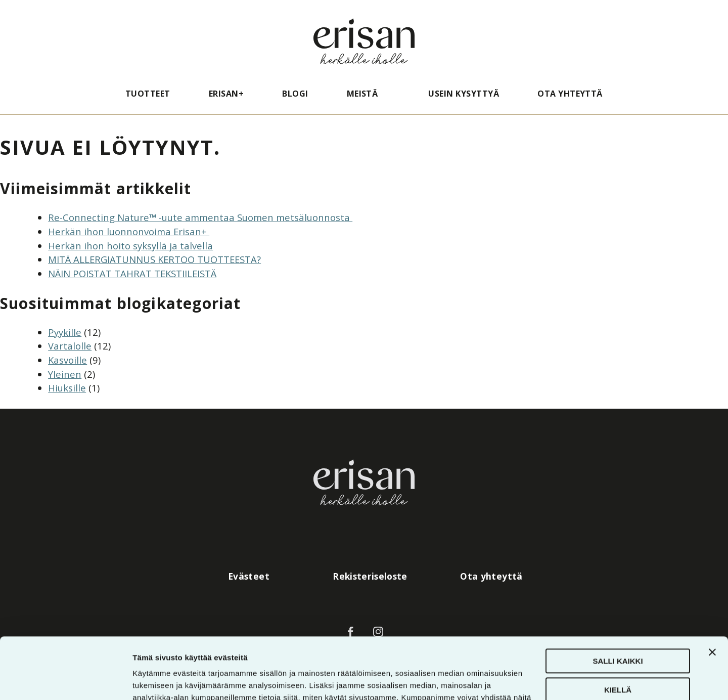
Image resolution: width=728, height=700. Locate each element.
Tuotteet (148, 94)
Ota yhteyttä (570, 94)
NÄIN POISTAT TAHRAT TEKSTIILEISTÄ (132, 273)
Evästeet (249, 576)
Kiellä (618, 632)
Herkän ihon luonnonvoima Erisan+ (129, 231)
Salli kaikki (618, 604)
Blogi (295, 94)
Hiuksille (67, 388)
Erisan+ (226, 94)
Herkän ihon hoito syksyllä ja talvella (130, 246)
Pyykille (65, 332)
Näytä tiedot (154, 680)
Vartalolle (70, 346)
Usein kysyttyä (464, 94)
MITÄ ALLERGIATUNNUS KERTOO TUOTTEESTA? (154, 259)
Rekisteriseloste (370, 576)
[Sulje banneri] (712, 595)
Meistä (362, 94)
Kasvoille (67, 360)
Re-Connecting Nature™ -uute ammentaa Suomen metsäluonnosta (200, 217)
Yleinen (65, 374)
